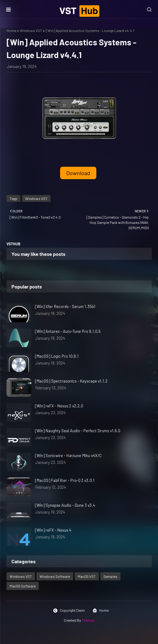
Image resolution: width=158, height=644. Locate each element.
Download (78, 173)
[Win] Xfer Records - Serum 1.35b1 (65, 306)
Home (11, 30)
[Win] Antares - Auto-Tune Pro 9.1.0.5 (68, 331)
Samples (110, 576)
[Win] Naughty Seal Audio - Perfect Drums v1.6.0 (78, 431)
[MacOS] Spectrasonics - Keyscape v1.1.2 (71, 381)
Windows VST (31, 30)
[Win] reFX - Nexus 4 (53, 530)
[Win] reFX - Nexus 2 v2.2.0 (59, 406)
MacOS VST (87, 576)
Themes (88, 620)
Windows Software (55, 576)
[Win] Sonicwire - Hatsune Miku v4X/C (68, 456)
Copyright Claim (69, 610)
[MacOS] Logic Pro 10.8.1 (57, 356)
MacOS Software (23, 586)
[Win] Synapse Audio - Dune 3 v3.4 (65, 505)
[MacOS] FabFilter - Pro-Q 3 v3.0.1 (65, 480)
